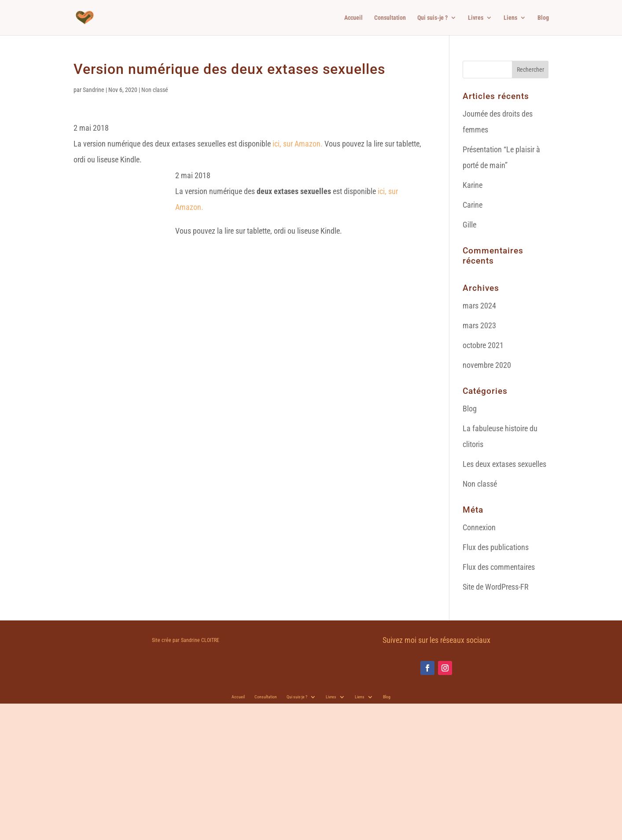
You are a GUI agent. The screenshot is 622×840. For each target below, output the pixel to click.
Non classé (155, 90)
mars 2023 (479, 325)
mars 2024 (479, 306)
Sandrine (94, 90)
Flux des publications (496, 547)
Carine (473, 205)
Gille (469, 225)
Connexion (479, 527)
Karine (473, 185)
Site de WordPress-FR (496, 587)
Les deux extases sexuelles (504, 464)
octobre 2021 (483, 345)
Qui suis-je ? (432, 18)
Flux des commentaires (499, 567)
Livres (476, 18)
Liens (510, 18)
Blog (543, 18)
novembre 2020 (487, 365)
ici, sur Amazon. (297, 144)
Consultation (390, 18)
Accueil (353, 18)
